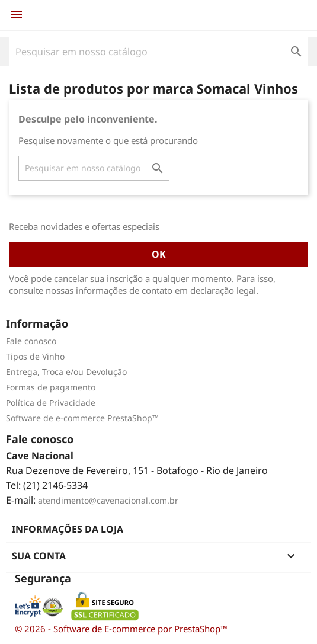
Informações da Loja (68, 529)
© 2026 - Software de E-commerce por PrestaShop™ (121, 629)
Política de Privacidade (51, 403)
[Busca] (158, 52)
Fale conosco (31, 341)
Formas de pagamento (51, 387)
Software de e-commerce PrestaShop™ (82, 418)
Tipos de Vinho (35, 356)
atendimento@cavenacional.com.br (108, 500)
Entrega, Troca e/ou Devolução (66, 372)
